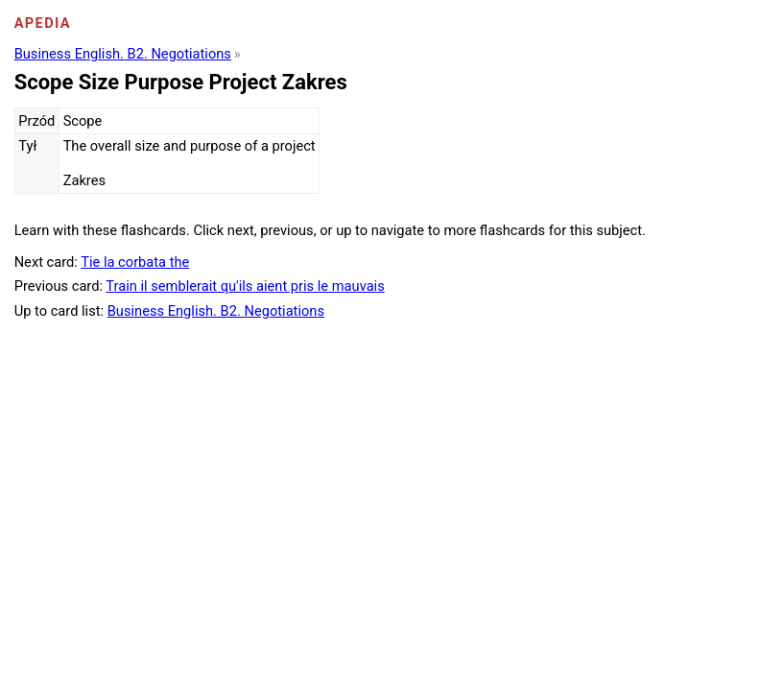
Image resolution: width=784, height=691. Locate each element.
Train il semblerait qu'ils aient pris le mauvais (245, 286)
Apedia (43, 23)
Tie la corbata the (135, 262)
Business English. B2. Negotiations (123, 54)
